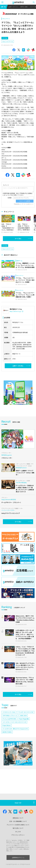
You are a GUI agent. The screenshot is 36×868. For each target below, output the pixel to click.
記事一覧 (3, 7)
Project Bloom (7, 742)
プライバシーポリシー (18, 835)
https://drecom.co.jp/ (16, 328)
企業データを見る (18, 382)
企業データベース (13, 7)
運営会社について (18, 818)
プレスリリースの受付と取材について (18, 825)
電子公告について (18, 828)
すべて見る (18, 247)
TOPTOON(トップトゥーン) (10, 732)
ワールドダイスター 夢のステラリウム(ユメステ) (15, 745)
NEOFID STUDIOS (7, 749)
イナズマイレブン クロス (9, 729)
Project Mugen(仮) (24, 735)
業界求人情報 (24, 7)
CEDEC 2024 (23, 732)
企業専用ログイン (18, 857)
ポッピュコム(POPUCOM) (9, 735)
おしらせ (18, 832)
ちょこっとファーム (8, 50)
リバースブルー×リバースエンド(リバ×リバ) (14, 739)
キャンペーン (6, 19)
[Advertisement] (16, 39)
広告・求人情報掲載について (18, 821)
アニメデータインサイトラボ (26, 729)
